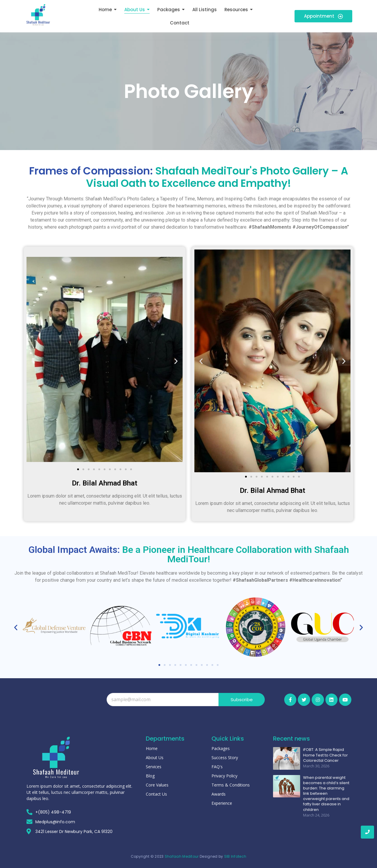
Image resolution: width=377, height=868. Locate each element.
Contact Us (156, 794)
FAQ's (217, 767)
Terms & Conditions (231, 785)
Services (154, 767)
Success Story (225, 758)
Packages (221, 748)
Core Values (157, 785)
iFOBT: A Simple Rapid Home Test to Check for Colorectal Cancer (325, 755)
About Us (155, 758)
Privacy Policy (224, 776)
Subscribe (242, 700)
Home (152, 748)
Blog (150, 776)
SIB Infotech (235, 856)
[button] (33, 361)
